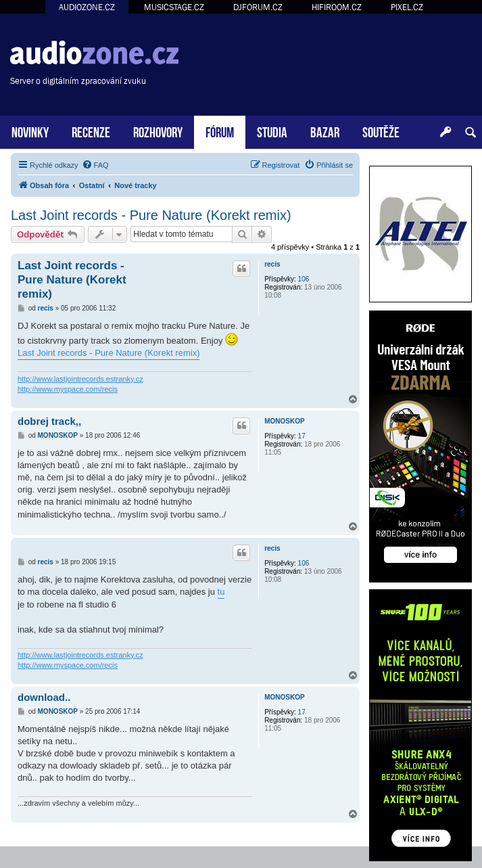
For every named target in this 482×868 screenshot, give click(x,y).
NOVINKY (30, 131)
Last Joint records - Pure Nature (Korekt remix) (151, 215)
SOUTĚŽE (381, 131)
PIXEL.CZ (407, 7)
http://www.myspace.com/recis (68, 389)
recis (272, 264)
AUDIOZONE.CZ (87, 7)
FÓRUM (220, 131)
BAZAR (325, 131)
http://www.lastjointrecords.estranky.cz (80, 379)
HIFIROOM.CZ (337, 7)
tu (221, 592)
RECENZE (91, 131)
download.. (44, 697)
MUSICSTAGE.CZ (174, 7)
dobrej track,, (49, 421)
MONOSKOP (284, 421)
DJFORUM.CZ (258, 7)
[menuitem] (95, 165)
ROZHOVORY (158, 131)
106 (304, 279)
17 (302, 436)
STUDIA (272, 131)
